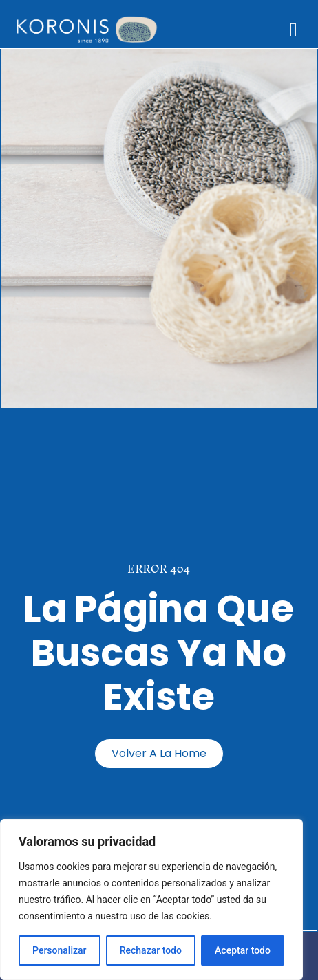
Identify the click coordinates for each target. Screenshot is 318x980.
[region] (151, 900)
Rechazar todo (151, 950)
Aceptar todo (243, 950)
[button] (294, 30)
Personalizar (59, 950)
